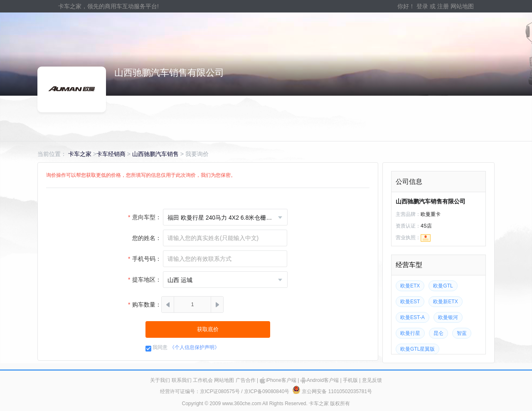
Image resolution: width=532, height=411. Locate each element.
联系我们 (182, 380)
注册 (443, 6)
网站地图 (462, 6)
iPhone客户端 (278, 380)
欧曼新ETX (445, 302)
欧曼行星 (410, 333)
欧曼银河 (448, 317)
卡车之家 (80, 154)
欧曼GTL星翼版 (417, 349)
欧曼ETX (410, 286)
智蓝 (462, 333)
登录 (422, 6)
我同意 (160, 347)
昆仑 (438, 333)
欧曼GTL (443, 286)
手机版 (350, 380)
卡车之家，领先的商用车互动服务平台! (108, 6)
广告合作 (246, 380)
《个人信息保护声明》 (195, 347)
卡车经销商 (111, 154)
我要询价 (197, 154)
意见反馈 (372, 380)
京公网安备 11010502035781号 (332, 391)
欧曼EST (410, 302)
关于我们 (160, 380)
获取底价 (208, 329)
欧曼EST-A (413, 317)
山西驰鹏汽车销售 (155, 154)
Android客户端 (320, 380)
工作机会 (203, 380)
